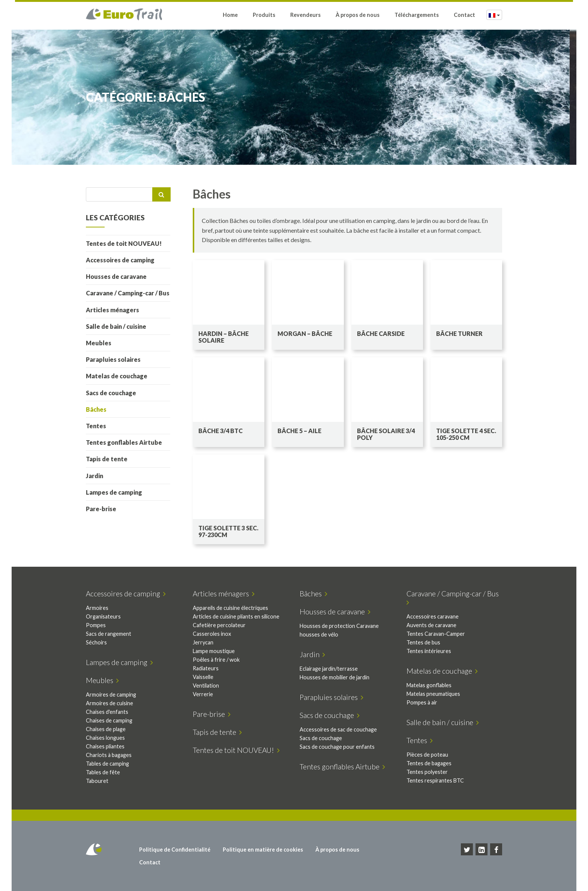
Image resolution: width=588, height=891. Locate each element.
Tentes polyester (427, 772)
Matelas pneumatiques (433, 694)
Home (230, 16)
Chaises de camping (109, 720)
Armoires (97, 608)
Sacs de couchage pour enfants (337, 747)
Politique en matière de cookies (263, 850)
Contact (464, 16)
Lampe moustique (214, 651)
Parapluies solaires (113, 359)
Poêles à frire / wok (216, 660)
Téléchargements (417, 16)
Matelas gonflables (429, 685)
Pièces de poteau (427, 755)
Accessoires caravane (433, 616)
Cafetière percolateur (219, 625)
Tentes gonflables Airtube (124, 442)
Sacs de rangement (109, 634)
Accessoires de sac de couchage (338, 729)
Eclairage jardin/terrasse (329, 669)
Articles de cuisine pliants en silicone (236, 616)
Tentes (96, 426)
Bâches (96, 409)
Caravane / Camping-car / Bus (128, 293)
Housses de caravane (116, 276)
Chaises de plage (106, 729)
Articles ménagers (112, 310)
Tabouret (97, 781)
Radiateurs (206, 668)
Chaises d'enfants (107, 712)
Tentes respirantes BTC (435, 780)
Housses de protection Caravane (339, 626)
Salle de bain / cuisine (116, 326)
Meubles (99, 343)
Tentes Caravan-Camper (436, 634)
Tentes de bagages (429, 763)
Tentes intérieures (429, 651)
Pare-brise (101, 509)
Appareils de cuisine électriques (230, 608)
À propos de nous (358, 16)
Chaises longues (105, 738)
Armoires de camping (111, 695)
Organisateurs (103, 616)
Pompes (96, 625)
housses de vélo (319, 634)
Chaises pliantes (105, 746)
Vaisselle (203, 677)
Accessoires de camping (120, 260)
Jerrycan (203, 642)
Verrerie (203, 694)
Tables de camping (107, 764)
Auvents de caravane (431, 625)
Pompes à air (422, 702)
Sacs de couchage (111, 393)
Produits (264, 16)
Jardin (94, 476)
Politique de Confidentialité (175, 850)
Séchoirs (96, 642)
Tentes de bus (423, 642)
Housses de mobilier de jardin (334, 677)
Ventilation (206, 686)
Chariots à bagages (109, 755)
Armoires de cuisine (109, 703)
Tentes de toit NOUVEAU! (124, 243)
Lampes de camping (114, 492)
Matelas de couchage (117, 376)
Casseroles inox (212, 634)
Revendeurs (305, 16)
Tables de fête (103, 772)
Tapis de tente (107, 459)
